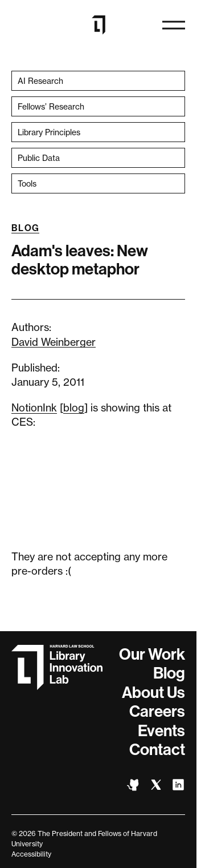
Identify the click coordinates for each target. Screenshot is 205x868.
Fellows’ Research (51, 106)
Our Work (152, 654)
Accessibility (31, 854)
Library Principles (49, 132)
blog (74, 407)
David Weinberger (54, 342)
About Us (153, 693)
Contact (157, 750)
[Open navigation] (174, 25)
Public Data (39, 158)
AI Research (40, 81)
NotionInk (34, 407)
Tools (27, 183)
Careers (157, 711)
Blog (25, 228)
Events (161, 731)
